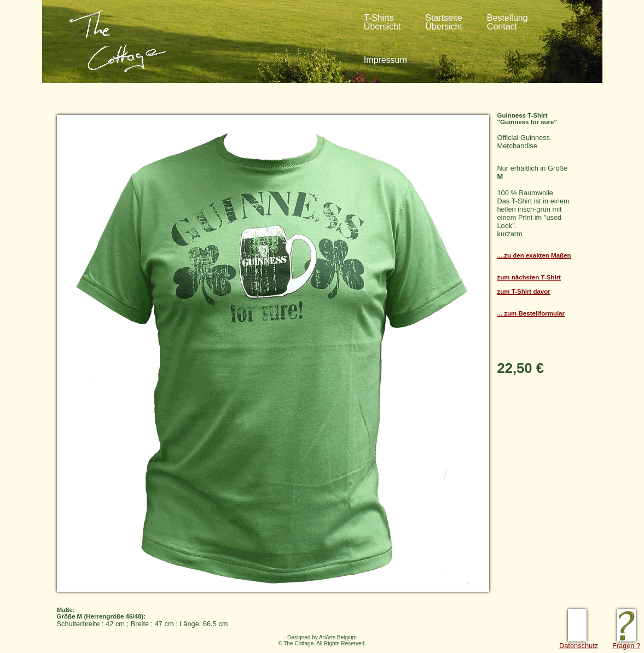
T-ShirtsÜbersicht (382, 22)
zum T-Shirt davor (524, 291)
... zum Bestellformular (531, 313)
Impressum (385, 60)
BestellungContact (507, 22)
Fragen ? (626, 642)
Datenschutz (579, 642)
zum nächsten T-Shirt (529, 277)
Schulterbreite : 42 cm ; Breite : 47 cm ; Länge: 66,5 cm (317, 614)
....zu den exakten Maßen (534, 255)
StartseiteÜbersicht (444, 22)
